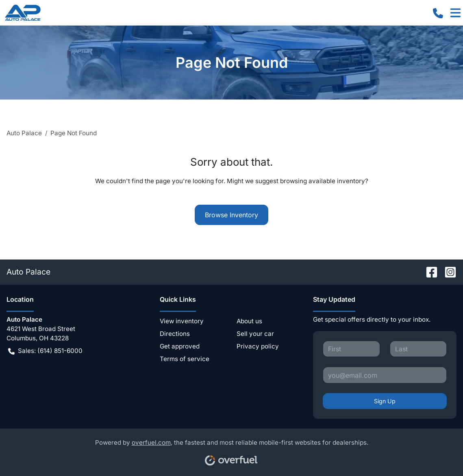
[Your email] (385, 375)
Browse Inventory (231, 215)
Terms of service (185, 359)
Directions (175, 334)
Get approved (180, 346)
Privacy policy (258, 346)
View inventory (182, 321)
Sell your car (255, 334)
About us (249, 321)
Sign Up (385, 401)
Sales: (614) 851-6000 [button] (45, 351)
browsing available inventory (323, 181)
